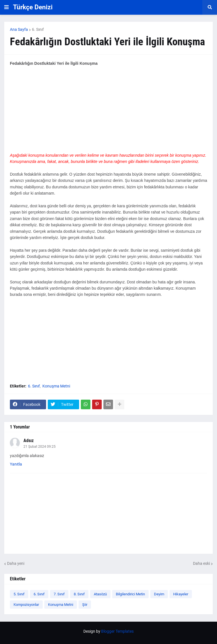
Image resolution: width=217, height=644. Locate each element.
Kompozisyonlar (26, 605)
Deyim (159, 594)
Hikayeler (181, 594)
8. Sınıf (79, 594)
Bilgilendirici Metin (130, 594)
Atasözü (100, 594)
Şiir (85, 605)
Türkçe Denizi (33, 7)
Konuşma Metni (56, 386)
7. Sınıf (59, 594)
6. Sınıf (38, 29)
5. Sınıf (19, 594)
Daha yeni (16, 563)
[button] (6, 7)
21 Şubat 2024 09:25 (40, 447)
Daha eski (201, 563)
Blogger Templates (117, 631)
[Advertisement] (108, 113)
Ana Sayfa (19, 29)
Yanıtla (16, 464)
